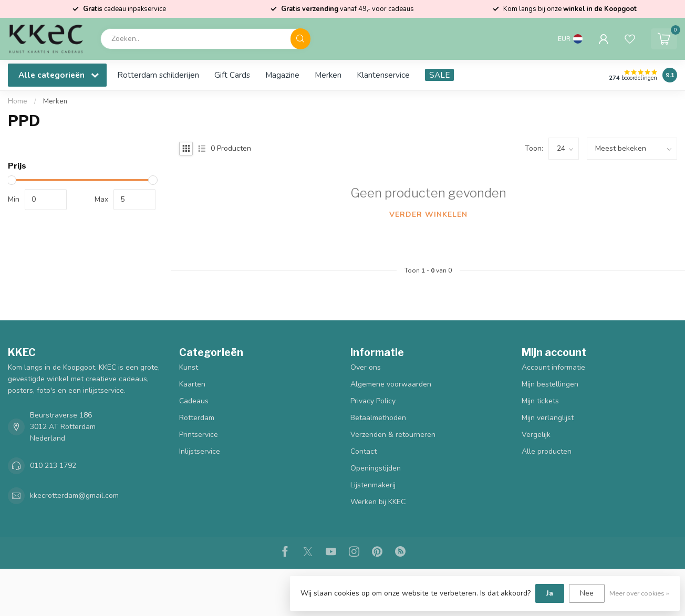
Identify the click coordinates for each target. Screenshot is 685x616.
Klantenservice (383, 75)
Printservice (199, 435)
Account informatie (553, 367)
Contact (364, 451)
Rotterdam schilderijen (158, 75)
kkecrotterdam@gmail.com (74, 495)
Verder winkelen (428, 215)
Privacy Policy (373, 401)
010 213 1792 (53, 466)
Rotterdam (197, 418)
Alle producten (547, 451)
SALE (439, 75)
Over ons (366, 367)
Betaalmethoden (378, 418)
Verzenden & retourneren (393, 435)
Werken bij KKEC (378, 502)
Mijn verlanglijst (548, 418)
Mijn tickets (540, 401)
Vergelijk (536, 435)
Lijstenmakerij (373, 485)
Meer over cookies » (639, 593)
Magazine (282, 75)
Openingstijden (376, 468)
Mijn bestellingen (550, 384)
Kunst (189, 367)
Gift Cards (232, 75)
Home (18, 101)
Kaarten (192, 384)
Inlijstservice (200, 451)
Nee (587, 593)
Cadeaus (194, 401)
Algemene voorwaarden (391, 384)
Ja (550, 593)
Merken (328, 75)
